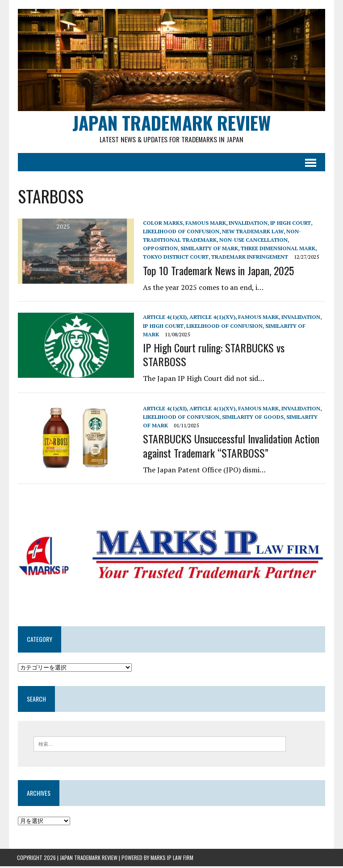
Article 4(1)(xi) (164, 318)
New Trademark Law (252, 232)
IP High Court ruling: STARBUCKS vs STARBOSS (213, 355)
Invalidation (247, 224)
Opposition (307, 241)
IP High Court (290, 224)
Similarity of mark (171, 250)
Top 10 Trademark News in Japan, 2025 (218, 271)
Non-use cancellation (253, 241)
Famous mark (205, 224)
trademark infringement (202, 258)
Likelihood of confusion (180, 232)
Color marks (162, 224)
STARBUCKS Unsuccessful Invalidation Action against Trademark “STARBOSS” (230, 447)
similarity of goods (252, 418)
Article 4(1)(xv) (211, 318)
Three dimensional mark (240, 250)
